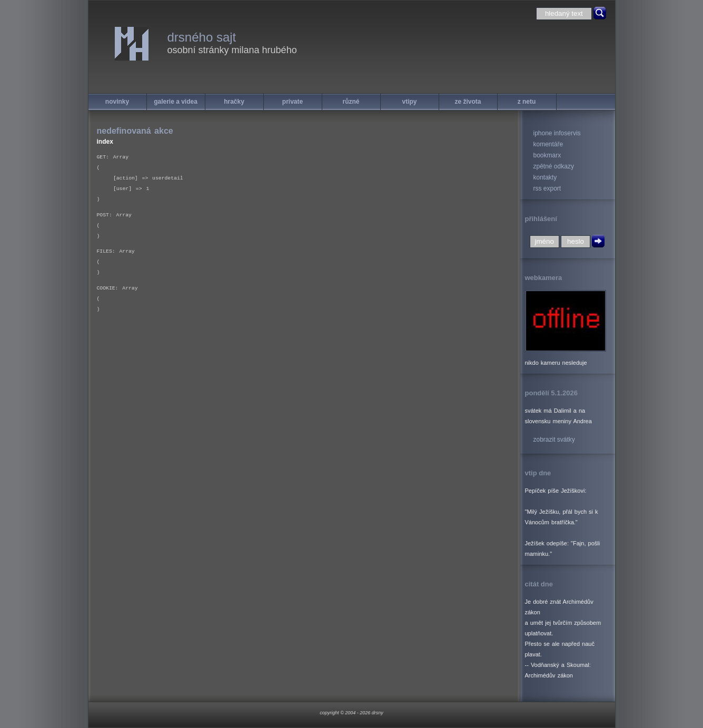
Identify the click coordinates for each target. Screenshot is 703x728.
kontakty (545, 177)
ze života (468, 102)
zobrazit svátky (554, 440)
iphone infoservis (557, 133)
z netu (527, 102)
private (293, 102)
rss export (547, 188)
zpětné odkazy (554, 166)
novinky (117, 102)
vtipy (409, 102)
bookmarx (547, 155)
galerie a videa (176, 102)
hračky (234, 102)
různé (351, 102)
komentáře (548, 144)
